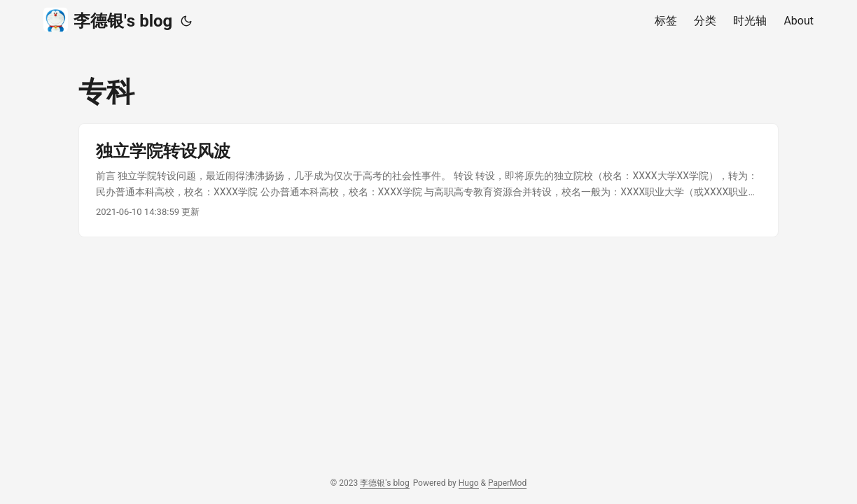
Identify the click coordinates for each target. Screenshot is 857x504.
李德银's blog (108, 20)
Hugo (469, 483)
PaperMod (507, 483)
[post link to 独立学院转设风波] (428, 180)
